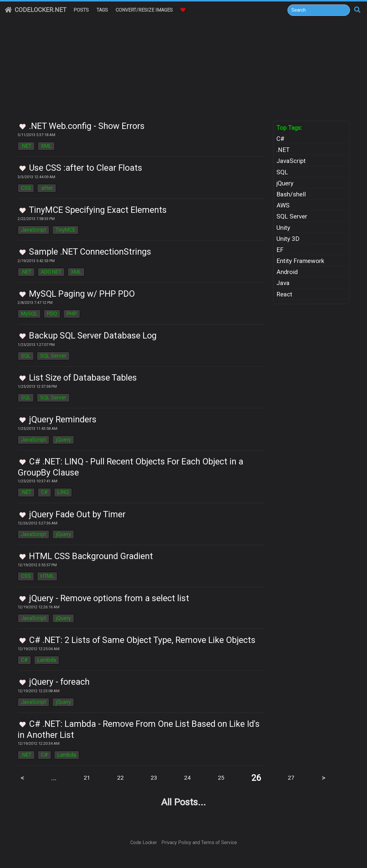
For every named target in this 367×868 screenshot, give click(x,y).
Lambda (47, 660)
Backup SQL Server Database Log (93, 335)
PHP (72, 314)
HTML (47, 576)
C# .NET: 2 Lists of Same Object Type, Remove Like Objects (142, 640)
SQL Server (53, 356)
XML (46, 146)
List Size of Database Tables (83, 378)
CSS (26, 188)
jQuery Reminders (63, 419)
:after (47, 188)
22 (120, 778)
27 (291, 778)
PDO (52, 314)
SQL (26, 356)
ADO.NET (51, 272)
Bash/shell (291, 194)
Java (283, 283)
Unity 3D (288, 239)
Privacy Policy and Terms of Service (199, 842)
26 (256, 778)
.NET (26, 146)
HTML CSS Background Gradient (91, 556)
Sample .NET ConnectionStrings (90, 252)
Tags (102, 10)
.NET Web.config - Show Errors (87, 126)
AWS (283, 205)
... (54, 778)
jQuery (63, 440)
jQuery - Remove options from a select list (109, 598)
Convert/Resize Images (144, 10)
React (284, 294)
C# (44, 492)
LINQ (63, 492)
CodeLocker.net (36, 10)
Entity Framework (300, 261)
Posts (81, 10)
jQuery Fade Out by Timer (77, 514)
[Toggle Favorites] (23, 127)
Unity (283, 228)
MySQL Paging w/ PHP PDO (82, 294)
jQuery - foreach (59, 682)
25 (221, 778)
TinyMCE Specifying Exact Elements (98, 210)
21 (87, 778)
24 (187, 778)
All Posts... (183, 802)
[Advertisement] (183, 76)
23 (154, 778)
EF (280, 250)
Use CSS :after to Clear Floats (86, 168)
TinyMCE (65, 230)
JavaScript (33, 230)
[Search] (319, 10)
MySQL (29, 314)
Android (287, 272)
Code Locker (144, 842)
